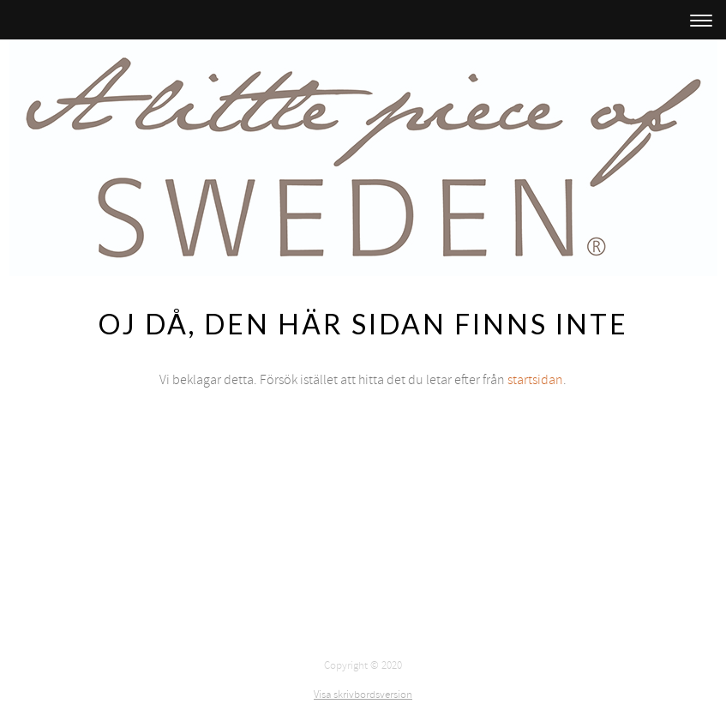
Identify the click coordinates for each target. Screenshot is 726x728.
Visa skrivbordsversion (363, 695)
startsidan (535, 380)
